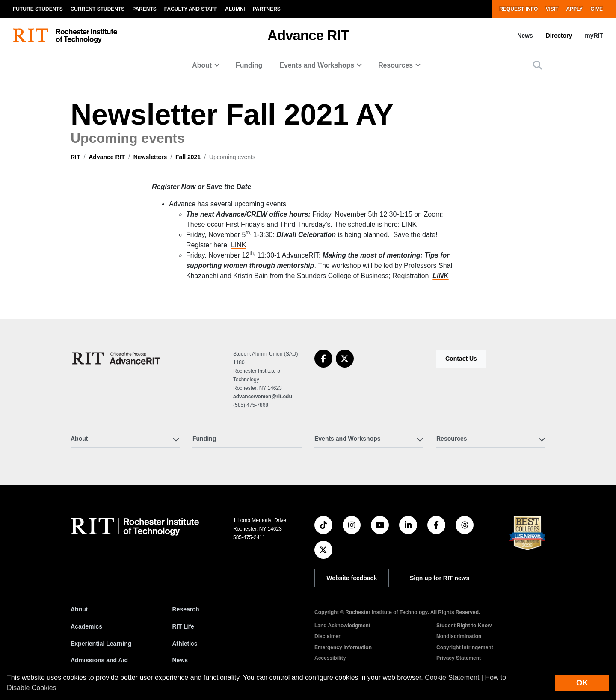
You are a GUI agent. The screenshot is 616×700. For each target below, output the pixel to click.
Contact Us (461, 359)
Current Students (98, 9)
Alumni (235, 9)
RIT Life (183, 626)
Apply (574, 9)
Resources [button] (395, 65)
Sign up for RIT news (440, 578)
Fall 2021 (188, 157)
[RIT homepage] (65, 36)
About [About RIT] (79, 609)
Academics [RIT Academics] (86, 626)
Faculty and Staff (191, 9)
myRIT (594, 36)
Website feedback (352, 578)
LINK (409, 224)
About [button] (202, 65)
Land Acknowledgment (342, 626)
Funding (249, 65)
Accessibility (330, 658)
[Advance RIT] (117, 358)
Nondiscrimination (459, 636)
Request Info (518, 9)
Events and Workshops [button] (317, 65)
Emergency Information (343, 647)
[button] (538, 65)
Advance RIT (308, 35)
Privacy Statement (459, 658)
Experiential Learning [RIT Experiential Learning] (101, 644)
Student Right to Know (464, 626)
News (525, 36)
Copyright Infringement (465, 647)
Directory (559, 36)
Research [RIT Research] (186, 609)
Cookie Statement (452, 678)
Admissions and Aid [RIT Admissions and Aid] (99, 660)
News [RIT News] (180, 660)
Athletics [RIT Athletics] (185, 644)
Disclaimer (327, 636)
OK (582, 683)
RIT (76, 157)
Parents (144, 9)
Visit (552, 9)
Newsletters (150, 157)
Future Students (38, 9)
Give (597, 9)
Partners (267, 9)
